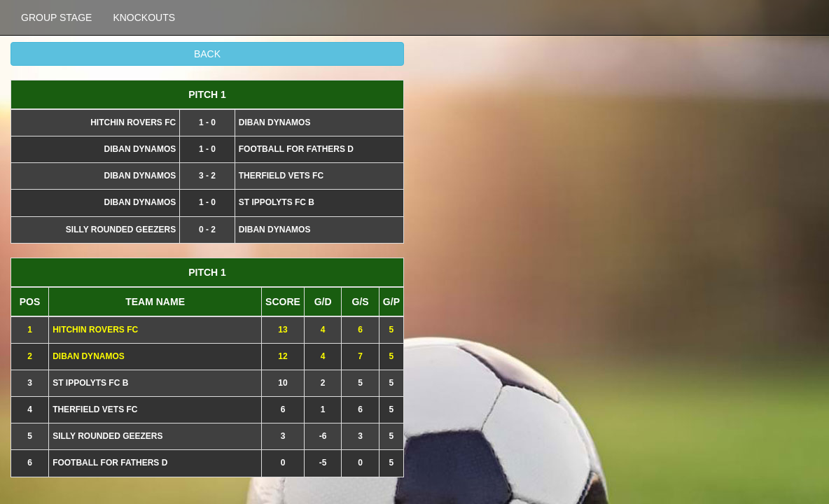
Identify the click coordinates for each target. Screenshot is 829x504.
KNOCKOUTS (144, 17)
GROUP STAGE (56, 17)
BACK (207, 54)
